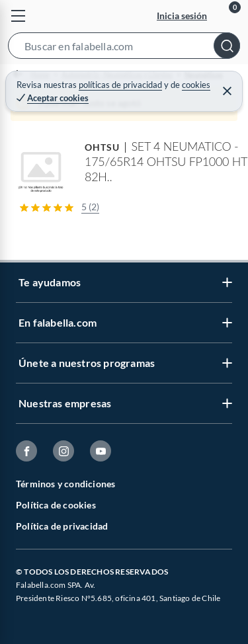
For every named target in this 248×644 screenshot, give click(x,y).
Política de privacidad (62, 526)
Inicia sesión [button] (182, 16)
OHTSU (102, 147)
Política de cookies (56, 505)
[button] (124, 48)
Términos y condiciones (65, 484)
